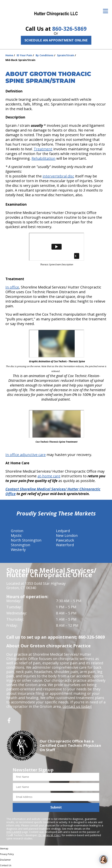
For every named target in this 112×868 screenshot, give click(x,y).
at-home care (49, 476)
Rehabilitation (43, 158)
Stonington (21, 545)
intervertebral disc (58, 176)
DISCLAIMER (14, 832)
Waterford (65, 545)
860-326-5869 (69, 29)
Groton (17, 531)
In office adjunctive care (26, 455)
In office (12, 287)
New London (67, 535)
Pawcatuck (65, 540)
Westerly (18, 550)
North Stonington (26, 540)
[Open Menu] (105, 11)
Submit (56, 807)
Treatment (43, 149)
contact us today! (77, 706)
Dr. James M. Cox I (49, 835)
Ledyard (63, 531)
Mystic (16, 535)
